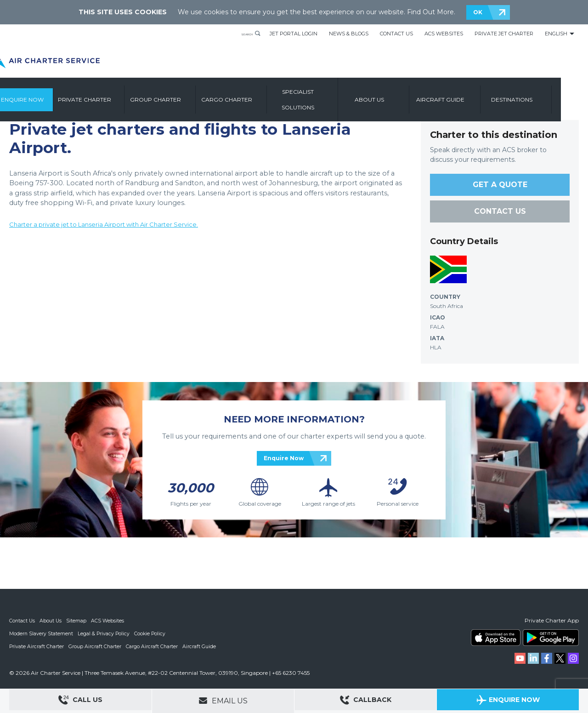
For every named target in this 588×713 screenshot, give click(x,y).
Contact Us (396, 34)
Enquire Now (49, 95)
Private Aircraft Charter (37, 646)
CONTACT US (500, 211)
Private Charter (116, 95)
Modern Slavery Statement (42, 633)
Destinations (543, 95)
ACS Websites (444, 34)
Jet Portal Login (294, 34)
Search (240, 34)
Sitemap (78, 621)
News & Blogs (349, 34)
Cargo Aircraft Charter (153, 646)
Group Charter (187, 95)
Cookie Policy (152, 633)
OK (478, 12)
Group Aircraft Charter (96, 646)
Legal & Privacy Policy (105, 633)
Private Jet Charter (504, 34)
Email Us (223, 701)
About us (401, 95)
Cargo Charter (258, 95)
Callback (366, 701)
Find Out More (430, 12)
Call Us (80, 701)
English (556, 34)
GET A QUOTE (500, 185)
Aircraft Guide (472, 95)
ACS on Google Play (551, 638)
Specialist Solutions (330, 95)
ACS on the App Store (496, 638)
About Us (52, 621)
